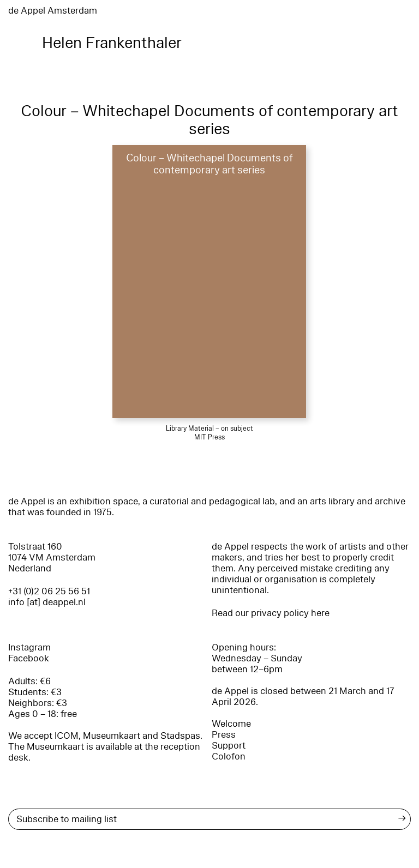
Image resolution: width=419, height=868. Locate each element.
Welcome (231, 724)
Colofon (229, 757)
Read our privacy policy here (271, 613)
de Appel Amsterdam (53, 11)
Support (229, 746)
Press (224, 735)
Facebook (29, 658)
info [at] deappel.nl (47, 602)
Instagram (29, 647)
